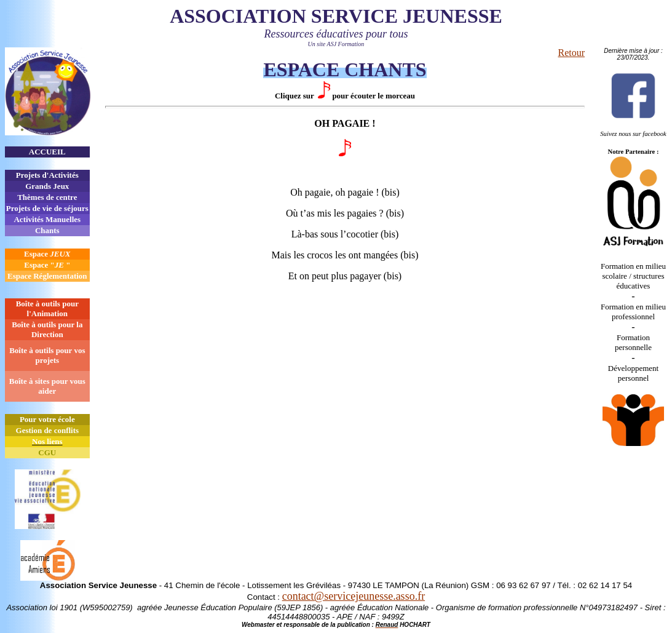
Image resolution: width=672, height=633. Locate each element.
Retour (571, 53)
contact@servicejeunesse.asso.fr (354, 596)
